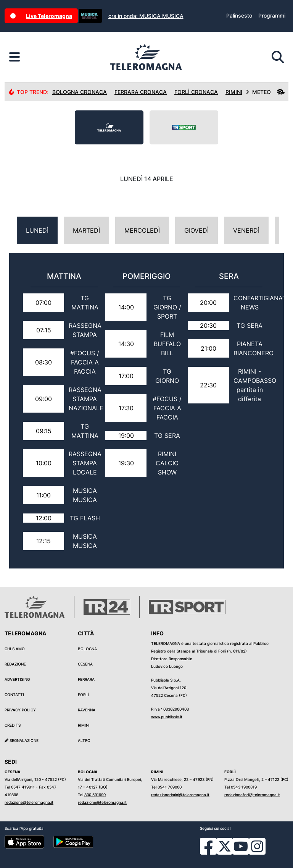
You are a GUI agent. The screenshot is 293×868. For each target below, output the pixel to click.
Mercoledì (142, 230)
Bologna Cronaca (80, 92)
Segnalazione (22, 740)
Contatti (14, 695)
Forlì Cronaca (196, 92)
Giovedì (196, 230)
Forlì (83, 695)
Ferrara (86, 679)
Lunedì (37, 230)
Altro (84, 740)
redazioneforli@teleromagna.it (252, 795)
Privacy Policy (20, 710)
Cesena (85, 664)
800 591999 (95, 795)
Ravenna (87, 710)
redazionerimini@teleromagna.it (180, 795)
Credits (13, 725)
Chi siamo (15, 649)
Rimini (84, 725)
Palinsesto (239, 15)
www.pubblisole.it (167, 717)
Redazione (15, 664)
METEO (265, 92)
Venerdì (246, 230)
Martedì (86, 230)
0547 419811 (23, 787)
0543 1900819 (244, 787)
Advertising (17, 679)
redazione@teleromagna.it (29, 802)
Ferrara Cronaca (141, 92)
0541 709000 (170, 787)
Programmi (272, 15)
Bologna (87, 649)
